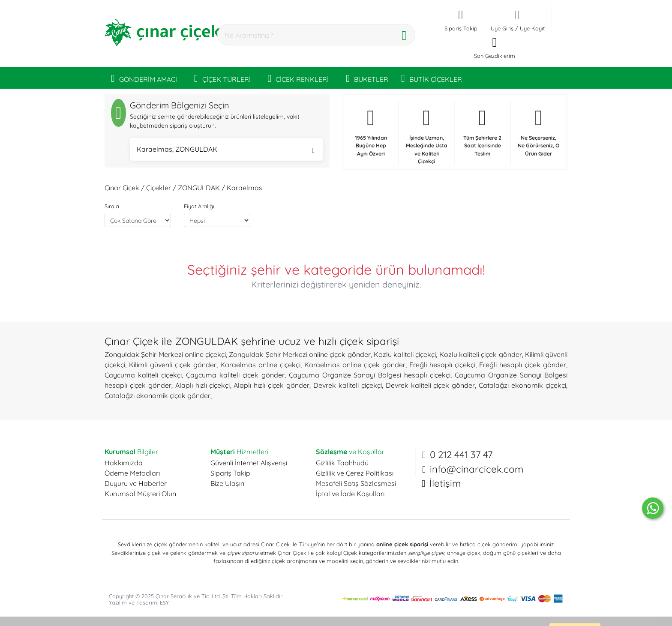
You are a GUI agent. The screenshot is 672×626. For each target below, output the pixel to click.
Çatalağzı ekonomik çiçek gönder (157, 395)
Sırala (112, 206)
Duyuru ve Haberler (136, 483)
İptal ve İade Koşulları (350, 494)
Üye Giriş (502, 28)
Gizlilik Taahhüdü (342, 463)
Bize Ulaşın (227, 483)
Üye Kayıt (532, 28)
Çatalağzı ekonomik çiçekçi (522, 385)
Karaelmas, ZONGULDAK (226, 150)
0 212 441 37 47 (461, 455)
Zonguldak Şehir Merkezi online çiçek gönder (300, 354)
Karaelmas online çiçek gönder (355, 365)
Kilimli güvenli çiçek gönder (173, 365)
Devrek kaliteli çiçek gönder (430, 385)
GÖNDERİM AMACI (144, 78)
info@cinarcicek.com (477, 469)
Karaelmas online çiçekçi (260, 365)
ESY (164, 602)
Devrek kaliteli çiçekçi (348, 385)
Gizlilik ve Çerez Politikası (355, 473)
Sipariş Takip (230, 473)
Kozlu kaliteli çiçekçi (405, 354)
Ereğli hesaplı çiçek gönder (523, 365)
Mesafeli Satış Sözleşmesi (356, 483)
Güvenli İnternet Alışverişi (249, 463)
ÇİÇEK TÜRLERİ (222, 78)
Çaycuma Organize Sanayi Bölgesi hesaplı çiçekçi (370, 375)
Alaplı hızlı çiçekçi (203, 385)
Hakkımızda (124, 463)
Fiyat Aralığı (199, 206)
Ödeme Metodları (132, 473)
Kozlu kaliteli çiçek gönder (481, 354)
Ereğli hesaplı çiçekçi (442, 365)
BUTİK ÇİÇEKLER (432, 78)
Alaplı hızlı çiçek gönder (271, 385)
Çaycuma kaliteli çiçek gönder (235, 375)
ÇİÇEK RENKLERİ (298, 78)
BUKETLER (367, 78)
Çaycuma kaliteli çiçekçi (143, 375)
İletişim (445, 483)
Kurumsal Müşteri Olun (140, 494)
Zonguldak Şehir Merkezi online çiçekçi (165, 354)
